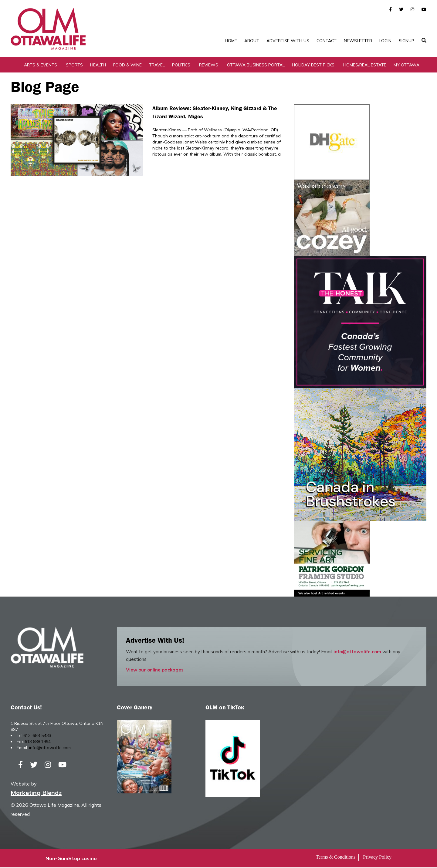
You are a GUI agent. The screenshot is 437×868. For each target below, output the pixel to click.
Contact (327, 41)
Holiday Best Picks (313, 65)
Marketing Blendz (36, 793)
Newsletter (358, 41)
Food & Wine (127, 65)
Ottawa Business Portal (256, 65)
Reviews (209, 65)
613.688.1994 (38, 742)
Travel (157, 65)
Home (231, 41)
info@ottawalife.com (357, 652)
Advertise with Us (288, 41)
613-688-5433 (37, 736)
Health (98, 65)
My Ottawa (407, 65)
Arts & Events (41, 65)
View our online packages (155, 670)
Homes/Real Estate (365, 65)
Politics (181, 65)
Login (385, 41)
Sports (74, 65)
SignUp (407, 41)
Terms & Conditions (336, 858)
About (252, 41)
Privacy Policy (377, 858)
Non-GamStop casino (71, 859)
